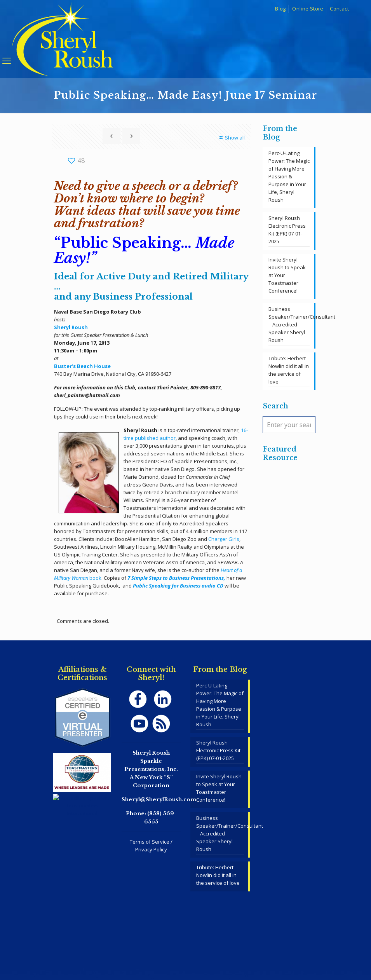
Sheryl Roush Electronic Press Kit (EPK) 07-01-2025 (287, 230)
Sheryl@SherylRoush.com (159, 800)
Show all (231, 138)
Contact (339, 9)
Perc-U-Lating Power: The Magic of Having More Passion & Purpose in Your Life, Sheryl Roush (289, 176)
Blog (280, 9)
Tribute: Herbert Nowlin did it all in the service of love (289, 370)
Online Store (308, 9)
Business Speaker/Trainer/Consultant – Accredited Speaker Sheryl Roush (289, 324)
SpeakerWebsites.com (199, 953)
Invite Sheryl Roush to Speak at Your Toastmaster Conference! (287, 275)
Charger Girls (224, 539)
